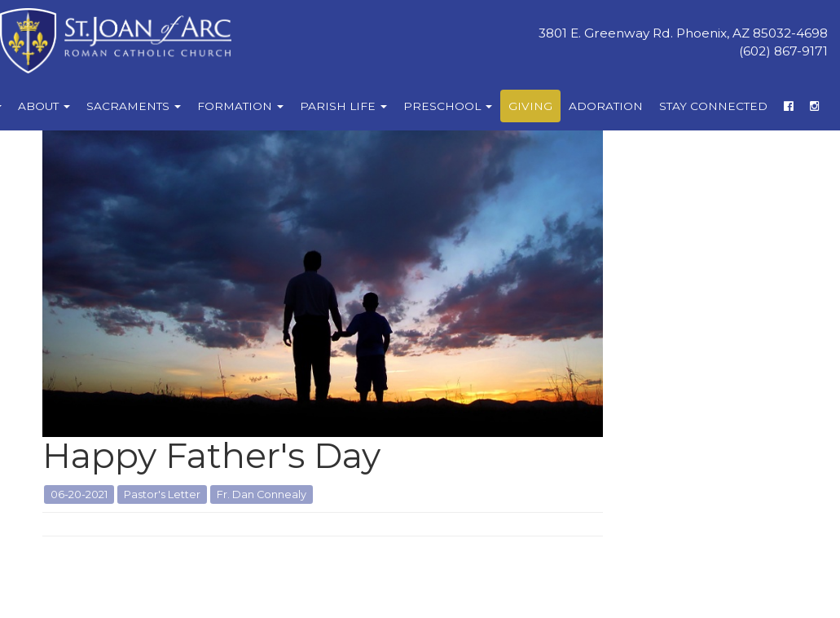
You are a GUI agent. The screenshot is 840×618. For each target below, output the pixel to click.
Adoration (606, 106)
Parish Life (343, 106)
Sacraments (134, 106)
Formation (240, 106)
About (44, 106)
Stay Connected (713, 106)
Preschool (448, 106)
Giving (530, 106)
